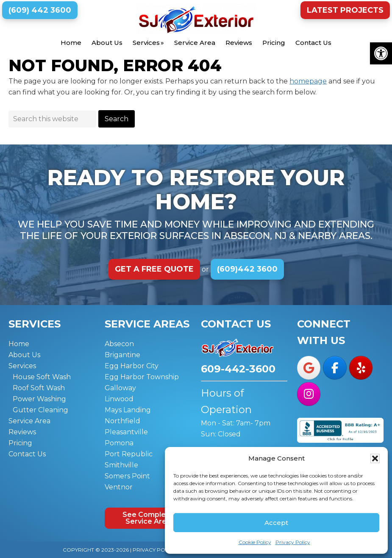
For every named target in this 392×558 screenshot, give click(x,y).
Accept (276, 523)
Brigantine (122, 355)
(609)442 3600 (247, 269)
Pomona (119, 443)
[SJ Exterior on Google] (309, 368)
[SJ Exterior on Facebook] (335, 368)
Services (22, 366)
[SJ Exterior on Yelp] (361, 368)
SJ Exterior (196, 19)
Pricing (20, 443)
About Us (24, 355)
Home (19, 344)
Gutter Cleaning (40, 410)
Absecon (119, 344)
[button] (381, 53)
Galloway (120, 388)
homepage (308, 81)
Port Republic (129, 454)
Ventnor (119, 487)
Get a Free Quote (154, 269)
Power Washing (39, 399)
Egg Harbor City (132, 366)
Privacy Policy (293, 542)
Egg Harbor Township (142, 377)
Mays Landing (128, 410)
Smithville (121, 465)
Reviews (22, 432)
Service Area (29, 421)
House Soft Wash (42, 377)
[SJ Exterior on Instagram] (309, 394)
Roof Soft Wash (39, 388)
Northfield (122, 421)
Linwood (119, 399)
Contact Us (27, 454)
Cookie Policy (255, 542)
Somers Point (127, 476)
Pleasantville (126, 432)
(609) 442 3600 (40, 10)
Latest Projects (345, 10)
